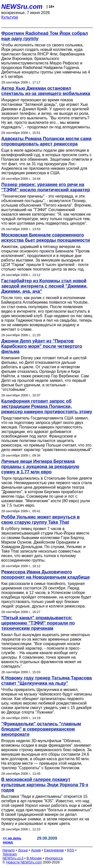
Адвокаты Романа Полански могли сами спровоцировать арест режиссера (46, 141)
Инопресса (54, 858)
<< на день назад (12, 840)
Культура (10, 17)
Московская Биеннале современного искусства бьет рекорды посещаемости (46, 238)
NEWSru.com (22, 7)
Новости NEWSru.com (24, 862)
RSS (71, 850)
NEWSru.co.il (13, 858)
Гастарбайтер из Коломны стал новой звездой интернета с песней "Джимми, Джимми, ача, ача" (44, 286)
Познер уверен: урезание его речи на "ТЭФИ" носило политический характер (46, 187)
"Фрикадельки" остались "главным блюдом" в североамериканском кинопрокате (41, 729)
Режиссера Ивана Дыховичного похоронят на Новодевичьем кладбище (45, 575)
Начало (9, 850)
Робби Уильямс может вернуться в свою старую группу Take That (40, 520)
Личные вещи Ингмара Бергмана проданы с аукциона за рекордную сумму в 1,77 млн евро (40, 467)
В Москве (34, 858)
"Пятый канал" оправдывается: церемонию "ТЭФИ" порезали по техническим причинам (38, 623)
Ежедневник (54, 850)
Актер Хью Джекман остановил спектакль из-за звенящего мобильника (46, 91)
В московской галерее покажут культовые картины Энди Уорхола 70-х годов (45, 785)
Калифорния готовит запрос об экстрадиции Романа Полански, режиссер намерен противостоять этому (47, 406)
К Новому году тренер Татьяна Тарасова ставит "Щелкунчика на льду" (46, 681)
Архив (36, 850)
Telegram (10, 854)
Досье (23, 850)
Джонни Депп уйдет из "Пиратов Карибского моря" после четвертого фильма (42, 346)
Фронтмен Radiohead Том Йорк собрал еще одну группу (45, 36)
